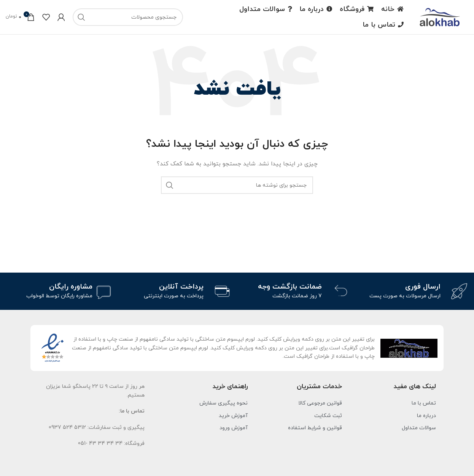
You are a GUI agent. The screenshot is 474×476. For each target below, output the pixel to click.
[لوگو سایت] (440, 17)
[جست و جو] (128, 17)
